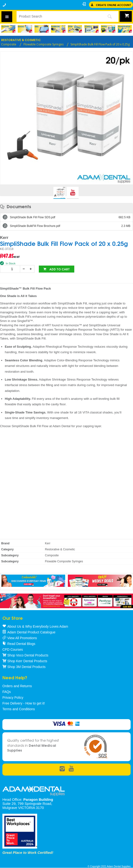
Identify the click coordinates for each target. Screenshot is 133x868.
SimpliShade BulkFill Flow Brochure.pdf (70, 226)
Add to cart (59, 269)
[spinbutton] (11, 269)
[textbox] (58, 16)
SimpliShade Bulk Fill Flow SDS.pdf (70, 217)
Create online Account (113, 5)
